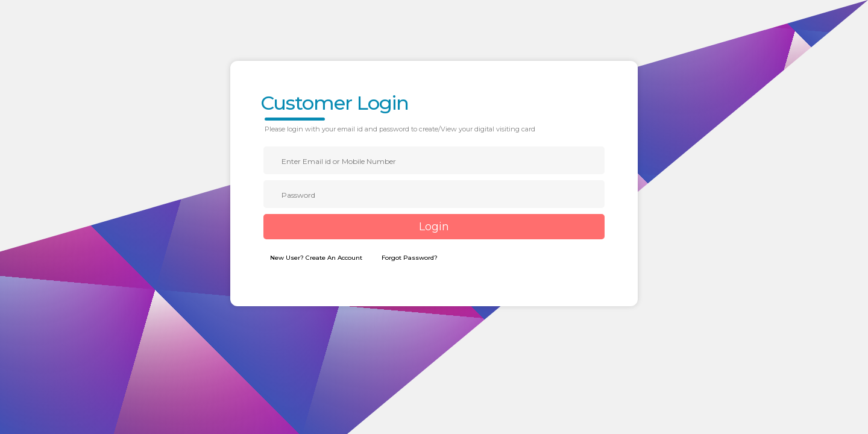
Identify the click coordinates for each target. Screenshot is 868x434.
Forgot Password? (410, 258)
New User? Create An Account (316, 258)
